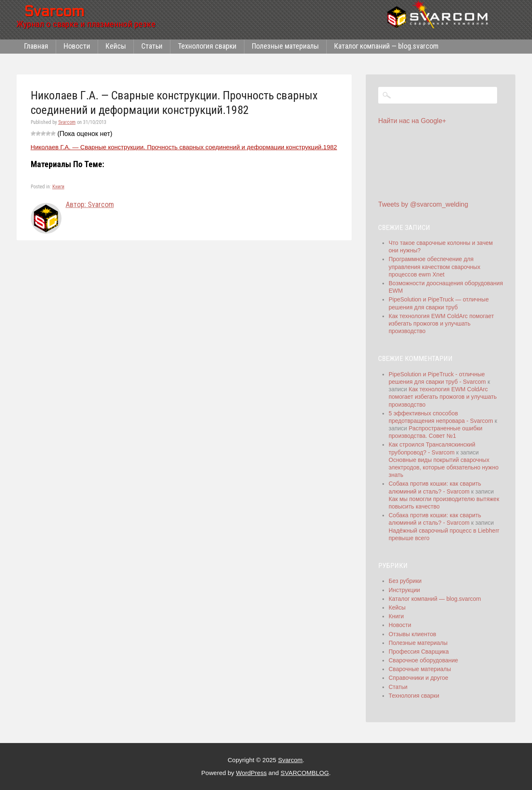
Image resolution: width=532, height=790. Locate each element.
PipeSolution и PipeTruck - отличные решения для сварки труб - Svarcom (437, 378)
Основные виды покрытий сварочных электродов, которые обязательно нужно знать (443, 467)
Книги (58, 187)
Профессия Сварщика (419, 652)
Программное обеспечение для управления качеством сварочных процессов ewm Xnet (435, 267)
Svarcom (67, 122)
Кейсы (116, 46)
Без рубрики (405, 581)
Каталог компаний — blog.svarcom (386, 46)
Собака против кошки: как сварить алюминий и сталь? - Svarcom (435, 519)
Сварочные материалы (420, 669)
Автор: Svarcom (90, 204)
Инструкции (404, 590)
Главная (36, 46)
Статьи (152, 46)
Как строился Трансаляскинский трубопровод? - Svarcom (432, 448)
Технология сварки (207, 46)
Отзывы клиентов (412, 634)
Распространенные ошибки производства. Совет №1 (436, 432)
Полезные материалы (285, 46)
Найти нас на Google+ (412, 121)
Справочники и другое (419, 678)
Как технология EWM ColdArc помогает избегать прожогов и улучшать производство (441, 323)
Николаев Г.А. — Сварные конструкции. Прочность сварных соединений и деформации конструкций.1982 (184, 147)
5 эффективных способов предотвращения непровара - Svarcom (441, 417)
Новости (77, 46)
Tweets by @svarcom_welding (423, 204)
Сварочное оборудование (423, 660)
